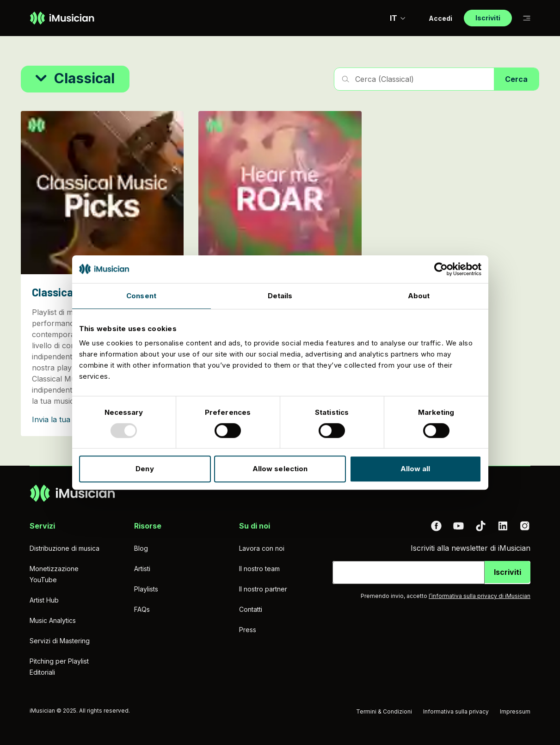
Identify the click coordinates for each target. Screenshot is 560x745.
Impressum (515, 711)
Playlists (146, 589)
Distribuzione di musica (65, 548)
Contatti (251, 609)
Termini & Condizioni (384, 711)
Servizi (42, 526)
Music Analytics (53, 620)
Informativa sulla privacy (456, 711)
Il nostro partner (263, 589)
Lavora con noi (262, 548)
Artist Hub (44, 600)
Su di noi (255, 526)
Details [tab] (280, 296)
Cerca (516, 79)
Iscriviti (508, 572)
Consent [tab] (141, 296)
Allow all (415, 469)
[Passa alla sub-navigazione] (527, 18)
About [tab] (419, 296)
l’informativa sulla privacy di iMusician (480, 596)
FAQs (142, 609)
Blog (141, 548)
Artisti (142, 569)
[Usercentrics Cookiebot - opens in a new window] (441, 269)
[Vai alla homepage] (62, 18)
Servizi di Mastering (60, 641)
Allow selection (280, 469)
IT (398, 18)
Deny (145, 469)
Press (248, 630)
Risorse (148, 526)
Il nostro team (259, 569)
